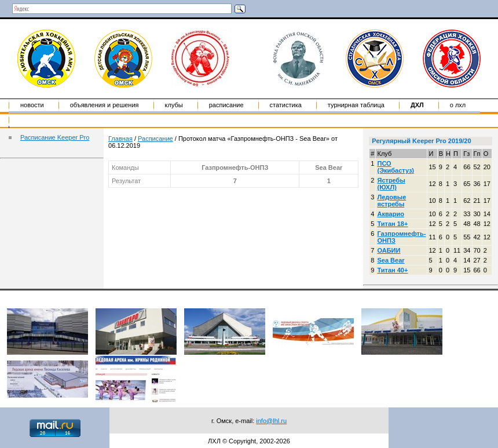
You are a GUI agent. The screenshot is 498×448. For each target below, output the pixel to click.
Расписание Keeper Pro (55, 137)
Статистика (286, 105)
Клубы (174, 105)
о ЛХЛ (458, 105)
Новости (32, 105)
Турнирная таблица (356, 105)
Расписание (226, 105)
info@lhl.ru (271, 421)
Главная (120, 139)
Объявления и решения (105, 105)
